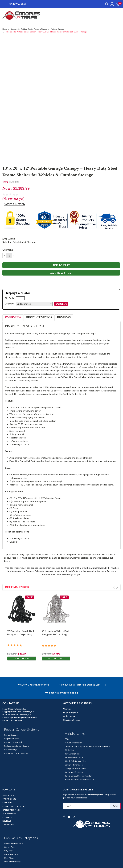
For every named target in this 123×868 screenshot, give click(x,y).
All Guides (69, 750)
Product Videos (39, 317)
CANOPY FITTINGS (11, 810)
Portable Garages (57, 29)
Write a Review (15, 204)
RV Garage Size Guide (74, 772)
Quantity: (8, 250)
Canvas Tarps (10, 847)
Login (66, 712)
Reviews (64, 317)
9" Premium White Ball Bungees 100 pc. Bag (55, 633)
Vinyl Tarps (9, 851)
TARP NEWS (8, 825)
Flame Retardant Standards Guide (79, 779)
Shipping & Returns (72, 720)
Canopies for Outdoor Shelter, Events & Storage (29, 29)
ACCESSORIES (9, 814)
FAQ (67, 739)
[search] (106, 4)
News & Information (74, 743)
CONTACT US (9, 817)
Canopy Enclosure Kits (14, 742)
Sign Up (74, 712)
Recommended (17, 587)
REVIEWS (7, 821)
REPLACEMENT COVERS (14, 806)
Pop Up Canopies (11, 735)
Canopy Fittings (11, 750)
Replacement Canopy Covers (16, 746)
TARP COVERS (9, 799)
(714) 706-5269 (18, 4)
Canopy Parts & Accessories (16, 753)
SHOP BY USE (9, 795)
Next (117, 587)
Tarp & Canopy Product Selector (78, 776)
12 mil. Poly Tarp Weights (76, 761)
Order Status (69, 716)
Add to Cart (22, 658)
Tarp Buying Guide (73, 754)
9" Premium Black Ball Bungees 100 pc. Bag (20, 633)
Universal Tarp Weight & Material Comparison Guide (87, 746)
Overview (13, 317)
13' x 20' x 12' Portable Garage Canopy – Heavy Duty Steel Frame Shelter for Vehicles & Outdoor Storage (46, 32)
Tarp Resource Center (74, 757)
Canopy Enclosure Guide (75, 768)
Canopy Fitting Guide (74, 765)
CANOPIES (7, 803)
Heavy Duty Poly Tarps (14, 843)
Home (5, 29)
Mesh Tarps (9, 858)
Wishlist (67, 709)
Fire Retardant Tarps (13, 862)
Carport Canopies (12, 739)
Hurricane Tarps (11, 854)
